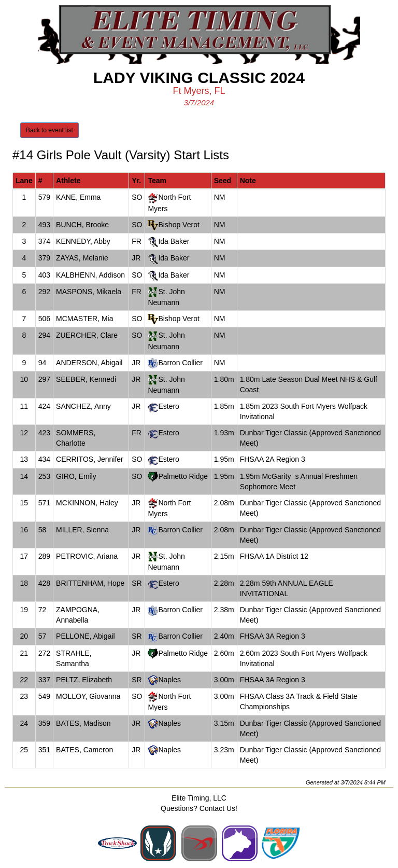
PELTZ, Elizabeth (84, 680)
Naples (169, 680)
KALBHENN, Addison (90, 275)
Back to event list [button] (49, 130)
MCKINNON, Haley (87, 503)
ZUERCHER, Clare (87, 335)
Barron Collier (180, 363)
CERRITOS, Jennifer (90, 459)
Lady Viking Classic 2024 (199, 78)
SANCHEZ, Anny (83, 406)
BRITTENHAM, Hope (90, 583)
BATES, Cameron (84, 750)
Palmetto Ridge (183, 476)
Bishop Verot (179, 225)
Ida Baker (174, 241)
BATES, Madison (83, 723)
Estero (168, 406)
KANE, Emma (78, 197)
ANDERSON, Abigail (89, 363)
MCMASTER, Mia (84, 319)
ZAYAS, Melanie (82, 258)
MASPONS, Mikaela (89, 292)
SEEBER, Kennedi (86, 379)
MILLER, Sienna (82, 530)
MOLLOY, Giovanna (88, 696)
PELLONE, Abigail (86, 636)
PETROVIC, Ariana (87, 556)
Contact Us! (218, 808)
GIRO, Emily (76, 476)
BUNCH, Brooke (82, 225)
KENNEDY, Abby (83, 241)
